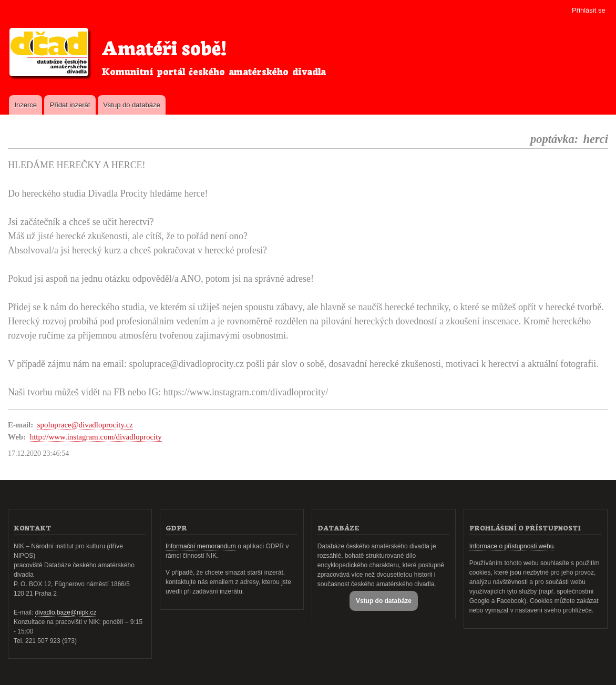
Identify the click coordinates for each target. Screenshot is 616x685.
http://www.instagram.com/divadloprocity (96, 437)
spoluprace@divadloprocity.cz (85, 425)
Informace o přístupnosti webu (512, 546)
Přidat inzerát (70, 105)
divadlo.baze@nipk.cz (66, 612)
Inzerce (25, 105)
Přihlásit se (589, 10)
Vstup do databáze (131, 105)
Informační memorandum (201, 546)
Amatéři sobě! (164, 47)
